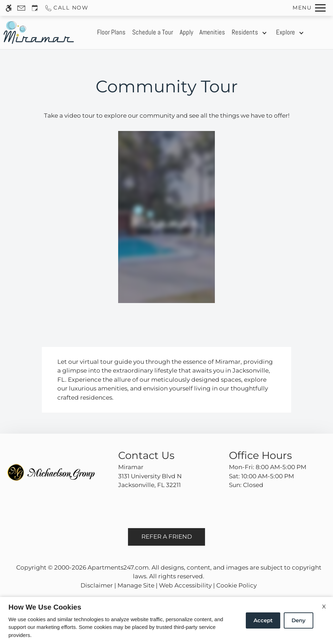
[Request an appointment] (35, 8)
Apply (186, 32)
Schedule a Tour (153, 32)
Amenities (212, 32)
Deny (299, 620)
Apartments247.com (118, 567)
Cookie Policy (236, 585)
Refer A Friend (167, 537)
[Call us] (66, 8)
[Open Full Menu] (309, 8)
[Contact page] (21, 8)
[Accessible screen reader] (9, 8)
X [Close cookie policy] (324, 607)
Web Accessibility (185, 585)
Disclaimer (97, 585)
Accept (263, 620)
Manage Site (136, 585)
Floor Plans (111, 32)
